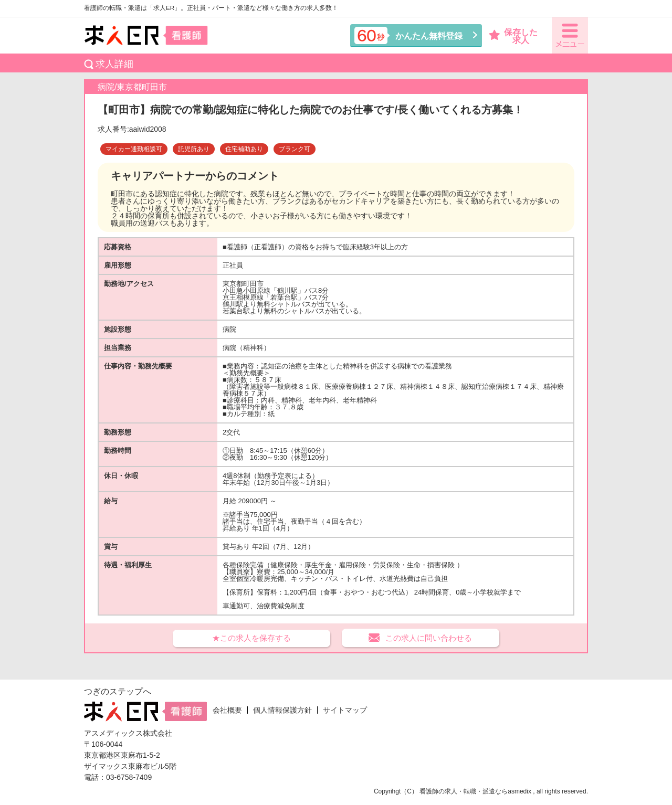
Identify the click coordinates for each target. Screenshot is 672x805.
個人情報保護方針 (282, 710)
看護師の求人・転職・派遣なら (464, 791)
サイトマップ (345, 710)
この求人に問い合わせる (429, 638)
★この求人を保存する (251, 638)
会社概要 (227, 710)
